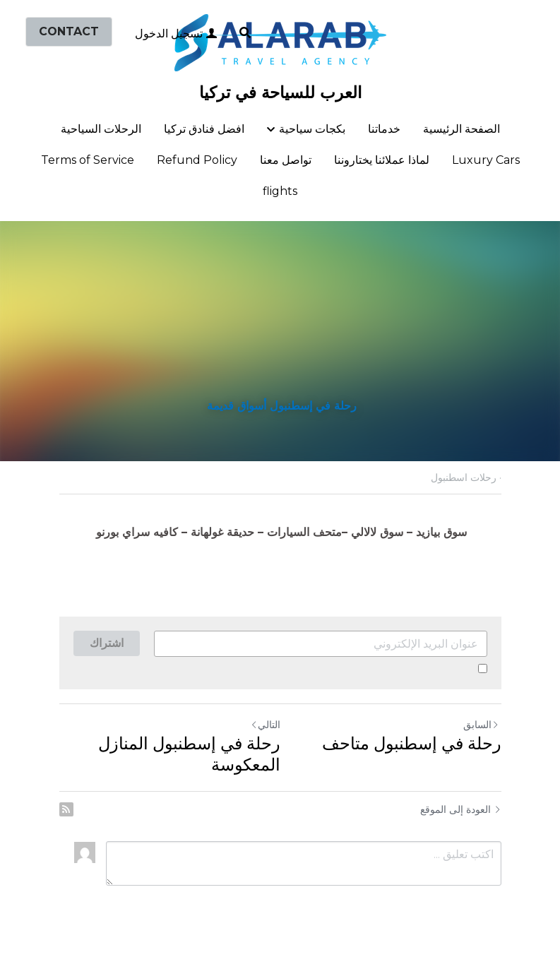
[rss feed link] (66, 809)
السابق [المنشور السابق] (481, 725)
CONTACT (69, 31)
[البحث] (245, 33)
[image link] (280, 41)
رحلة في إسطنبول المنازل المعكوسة (189, 754)
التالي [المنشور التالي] (265, 724)
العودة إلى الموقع (461, 809)
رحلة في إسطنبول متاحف (410, 743)
